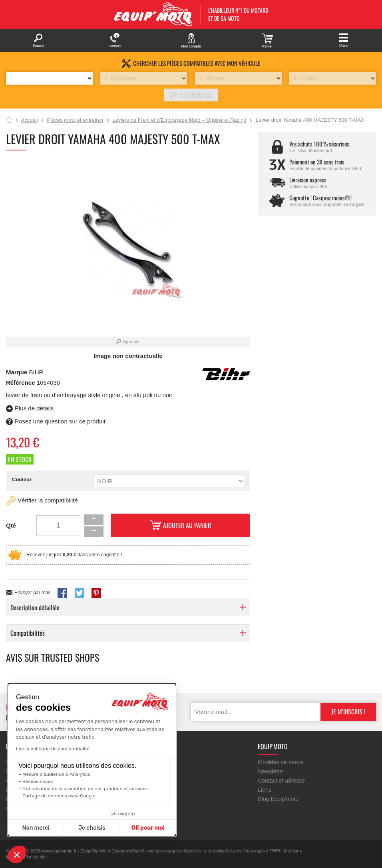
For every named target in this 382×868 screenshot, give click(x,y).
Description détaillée (35, 607)
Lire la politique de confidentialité (53, 749)
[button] (17, 854)
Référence (21, 383)
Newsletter (271, 771)
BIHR (36, 372)
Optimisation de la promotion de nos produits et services (85, 789)
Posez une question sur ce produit (60, 421)
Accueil (9, 120)
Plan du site (35, 857)
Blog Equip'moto (278, 799)
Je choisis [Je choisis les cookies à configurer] (92, 828)
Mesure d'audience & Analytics (56, 774)
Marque (17, 372)
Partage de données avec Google (59, 796)
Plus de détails (34, 408)
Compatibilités (28, 633)
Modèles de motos (281, 762)
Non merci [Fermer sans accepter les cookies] (36, 828)
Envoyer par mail (32, 593)
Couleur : (23, 479)
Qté (11, 525)
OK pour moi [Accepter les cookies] (148, 828)
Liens (264, 790)
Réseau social (38, 781)
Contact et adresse (281, 781)
